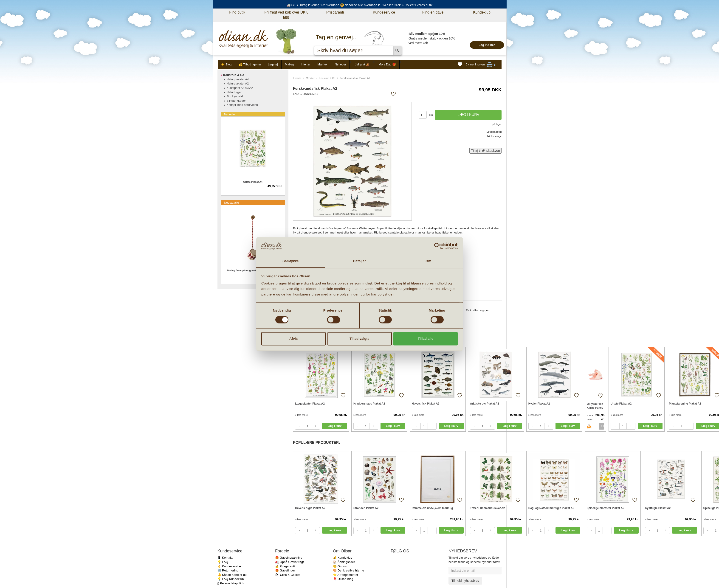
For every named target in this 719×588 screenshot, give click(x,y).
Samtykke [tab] (291, 261)
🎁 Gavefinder (285, 570)
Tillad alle (426, 339)
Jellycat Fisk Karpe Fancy (595, 406)
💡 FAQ (223, 562)
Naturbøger (234, 92)
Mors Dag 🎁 (387, 64)
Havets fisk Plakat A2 (426, 404)
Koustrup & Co (327, 78)
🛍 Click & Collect (288, 575)
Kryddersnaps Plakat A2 (369, 404)
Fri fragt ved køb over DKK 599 (286, 15)
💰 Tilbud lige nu (250, 64)
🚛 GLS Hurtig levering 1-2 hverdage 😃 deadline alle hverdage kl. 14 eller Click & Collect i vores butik (360, 5)
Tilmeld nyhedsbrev (465, 581)
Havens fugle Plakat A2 (310, 508)
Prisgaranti (335, 12)
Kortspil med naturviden (242, 105)
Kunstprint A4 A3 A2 (240, 88)
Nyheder (340, 64)
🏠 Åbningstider (344, 562)
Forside (297, 78)
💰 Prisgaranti (285, 566)
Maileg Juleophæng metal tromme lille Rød (253, 270)
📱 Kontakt (225, 558)
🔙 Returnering (228, 570)
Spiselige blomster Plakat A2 (606, 508)
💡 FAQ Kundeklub (231, 579)
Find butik (237, 12)
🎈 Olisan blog (343, 579)
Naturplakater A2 (238, 83)
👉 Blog (226, 64)
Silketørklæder (236, 101)
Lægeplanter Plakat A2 (310, 404)
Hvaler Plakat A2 (539, 404)
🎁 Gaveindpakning (289, 558)
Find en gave (433, 12)
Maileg (289, 64)
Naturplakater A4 (238, 79)
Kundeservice (384, 12)
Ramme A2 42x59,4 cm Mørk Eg (432, 508)
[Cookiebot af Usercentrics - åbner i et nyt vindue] (438, 246)
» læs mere (301, 415)
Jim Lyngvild (235, 96)
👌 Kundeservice (229, 566)
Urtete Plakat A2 (621, 404)
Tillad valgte (359, 339)
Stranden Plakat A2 (366, 508)
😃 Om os (340, 566)
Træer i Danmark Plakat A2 (488, 508)
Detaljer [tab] (360, 261)
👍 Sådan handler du (232, 575)
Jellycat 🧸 (362, 64)
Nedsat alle (232, 203)
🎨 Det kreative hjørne (349, 570)
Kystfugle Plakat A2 (658, 508)
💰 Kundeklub (343, 558)
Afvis (294, 339)
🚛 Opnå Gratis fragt (289, 562)
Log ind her (487, 45)
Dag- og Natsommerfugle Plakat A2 (551, 508)
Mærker (323, 64)
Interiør (306, 64)
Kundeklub (482, 12)
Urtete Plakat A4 (253, 182)
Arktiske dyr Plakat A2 (485, 404)
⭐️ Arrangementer (346, 575)
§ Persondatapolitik (231, 583)
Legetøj (273, 64)
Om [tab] (428, 261)
